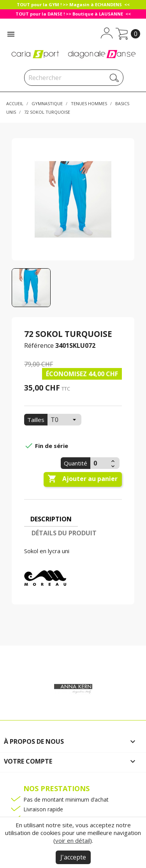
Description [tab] (51, 519)
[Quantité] (100, 463)
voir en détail (73, 840)
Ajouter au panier (83, 479)
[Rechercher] (74, 78)
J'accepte (73, 857)
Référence (39, 345)
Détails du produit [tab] (64, 533)
